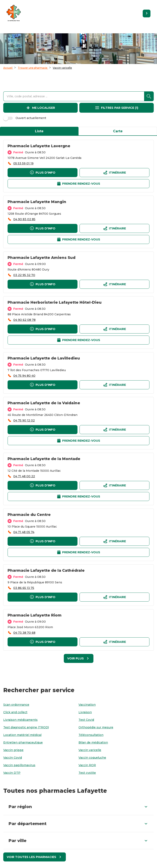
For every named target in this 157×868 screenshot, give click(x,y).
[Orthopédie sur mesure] (96, 727)
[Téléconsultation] (91, 735)
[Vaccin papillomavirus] (19, 765)
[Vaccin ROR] (87, 765)
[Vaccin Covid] (13, 758)
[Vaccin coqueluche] (92, 758)
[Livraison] (85, 712)
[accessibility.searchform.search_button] (149, 96)
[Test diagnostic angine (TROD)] (26, 727)
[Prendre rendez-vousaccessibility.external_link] (78, 184)
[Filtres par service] (117, 108)
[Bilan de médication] (93, 743)
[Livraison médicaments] (20, 720)
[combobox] (74, 96)
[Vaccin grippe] (13, 750)
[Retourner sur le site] (147, 13)
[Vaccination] (87, 705)
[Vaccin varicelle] (90, 750)
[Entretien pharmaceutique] (23, 743)
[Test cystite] (87, 773)
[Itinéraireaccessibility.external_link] (114, 173)
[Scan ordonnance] (16, 705)
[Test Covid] (86, 720)
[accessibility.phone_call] (21, 163)
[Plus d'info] (43, 173)
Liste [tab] (39, 131)
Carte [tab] (118, 131)
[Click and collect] (15, 712)
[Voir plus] (79, 658)
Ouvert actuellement (25, 118)
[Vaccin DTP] (12, 773)
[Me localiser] (40, 108)
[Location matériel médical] (22, 735)
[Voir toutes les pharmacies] (35, 857)
